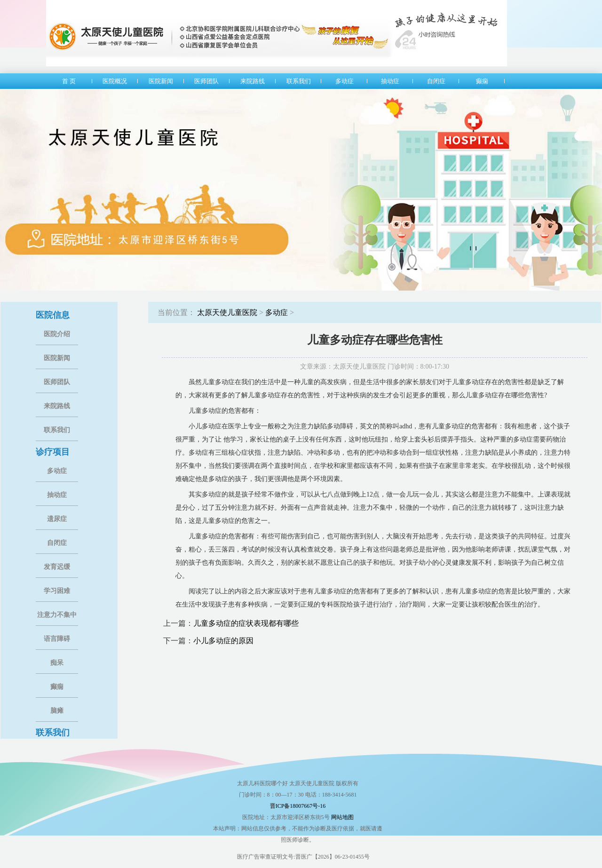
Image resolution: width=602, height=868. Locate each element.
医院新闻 (57, 358)
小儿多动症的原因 (223, 641)
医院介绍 (57, 334)
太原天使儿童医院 (227, 312)
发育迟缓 (57, 567)
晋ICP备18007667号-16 (298, 806)
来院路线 (57, 406)
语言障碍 (57, 639)
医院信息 (53, 315)
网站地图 (342, 817)
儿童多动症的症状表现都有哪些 (246, 623)
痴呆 (57, 663)
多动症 (57, 471)
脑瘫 (57, 711)
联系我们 (57, 430)
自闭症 (57, 543)
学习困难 (57, 591)
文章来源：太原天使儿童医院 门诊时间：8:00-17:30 (375, 367)
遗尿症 (57, 519)
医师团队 (57, 382)
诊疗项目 (53, 452)
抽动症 (57, 495)
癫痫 (57, 687)
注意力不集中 (57, 615)
